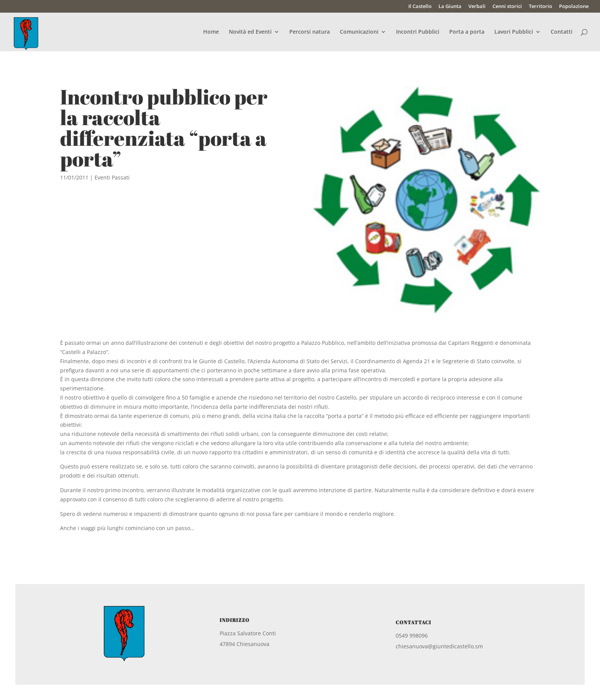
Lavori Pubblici (514, 32)
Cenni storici (507, 7)
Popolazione (574, 7)
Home (211, 32)
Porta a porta (467, 32)
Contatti (562, 32)
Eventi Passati (112, 177)
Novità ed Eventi (250, 32)
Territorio (540, 7)
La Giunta (450, 7)
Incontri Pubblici (418, 32)
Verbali (477, 7)
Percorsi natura (310, 32)
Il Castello (420, 7)
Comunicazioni (359, 32)
